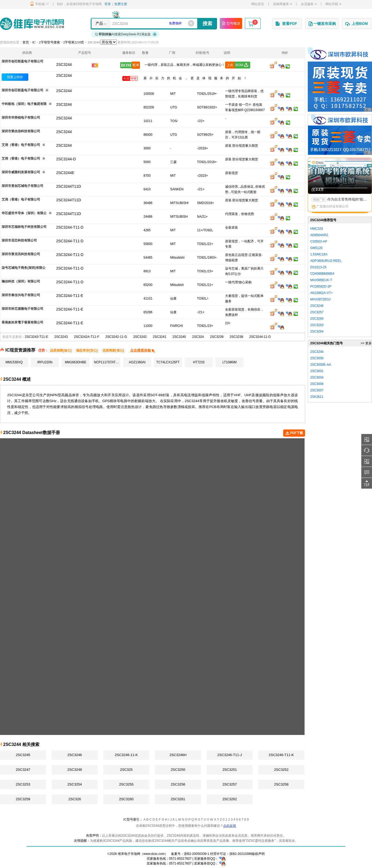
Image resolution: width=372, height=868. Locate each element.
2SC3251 (230, 770)
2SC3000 (317, 358)
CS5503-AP (319, 241)
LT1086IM (229, 362)
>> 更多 (366, 343)
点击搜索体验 (143, 350)
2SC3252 (281, 770)
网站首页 (258, 4)
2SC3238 (236, 337)
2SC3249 (75, 770)
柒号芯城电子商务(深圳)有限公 (24, 268)
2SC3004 (317, 378)
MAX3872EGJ (320, 299)
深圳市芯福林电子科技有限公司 (24, 227)
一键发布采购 (322, 24)
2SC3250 (178, 770)
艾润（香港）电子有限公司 (21, 145)
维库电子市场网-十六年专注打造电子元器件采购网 (32, 24)
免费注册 (121, 4)
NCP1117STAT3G (107, 362)
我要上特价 (15, 77)
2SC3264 (317, 331)
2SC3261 (178, 799)
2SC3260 (126, 799)
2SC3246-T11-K (281, 755)
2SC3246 (75, 755)
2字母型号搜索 (50, 42)
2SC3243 (61, 337)
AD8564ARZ (319, 235)
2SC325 (126, 770)
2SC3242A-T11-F (86, 337)
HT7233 (199, 362)
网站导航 (333, 4)
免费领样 (175, 23)
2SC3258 (281, 784)
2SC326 (75, 799)
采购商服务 (282, 4)
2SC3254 (75, 784)
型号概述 (231, 23)
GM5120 (316, 248)
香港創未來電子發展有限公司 (22, 322)
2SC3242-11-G (116, 337)
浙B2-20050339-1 (197, 854)
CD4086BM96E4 (322, 274)
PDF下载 (294, 433)
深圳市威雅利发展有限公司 (21, 172)
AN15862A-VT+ (321, 293)
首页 (26, 42)
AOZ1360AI (137, 362)
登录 (108, 4)
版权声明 (258, 854)
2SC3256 (178, 784)
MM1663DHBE (75, 362)
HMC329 (316, 229)
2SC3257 (230, 784)
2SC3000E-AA (321, 365)
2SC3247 (23, 770)
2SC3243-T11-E (37, 337)
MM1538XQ (14, 362)
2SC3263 (317, 325)
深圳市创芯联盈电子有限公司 (22, 61)
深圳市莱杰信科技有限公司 (21, 131)
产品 (99, 23)
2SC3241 (160, 337)
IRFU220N (45, 362)
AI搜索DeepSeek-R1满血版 (126, 34)
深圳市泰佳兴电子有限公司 (21, 295)
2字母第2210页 (74, 42)
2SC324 (198, 337)
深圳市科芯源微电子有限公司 (22, 309)
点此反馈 (230, 826)
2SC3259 (23, 799)
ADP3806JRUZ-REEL (326, 261)
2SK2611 (317, 397)
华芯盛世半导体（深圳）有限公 (24, 213)
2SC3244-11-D (260, 337)
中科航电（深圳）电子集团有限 (24, 104)
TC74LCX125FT (168, 362)
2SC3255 (126, 784)
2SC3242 (140, 337)
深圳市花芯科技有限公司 (19, 240)
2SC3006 (317, 384)
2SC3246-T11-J (230, 755)
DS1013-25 (318, 267)
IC (34, 42)
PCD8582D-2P (321, 286)
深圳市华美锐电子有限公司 (21, 118)
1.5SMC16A (319, 254)
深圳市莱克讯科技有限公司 (21, 254)
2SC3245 (23, 755)
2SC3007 (317, 390)
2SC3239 (217, 337)
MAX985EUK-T (321, 280)
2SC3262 (230, 799)
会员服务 (309, 4)
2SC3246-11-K (126, 755)
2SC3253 (23, 784)
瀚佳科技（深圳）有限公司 (21, 281)
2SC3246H (178, 755)
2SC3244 (64, 76)
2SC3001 (317, 371)
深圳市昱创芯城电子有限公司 (22, 186)
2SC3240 (179, 337)
